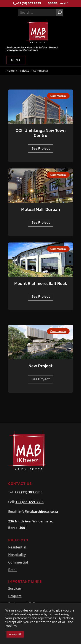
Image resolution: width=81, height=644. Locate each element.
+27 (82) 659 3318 (30, 502)
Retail (13, 570)
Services (15, 588)
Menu (16, 60)
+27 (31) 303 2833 (29, 492)
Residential (17, 547)
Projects (15, 596)
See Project (41, 148)
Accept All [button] (15, 634)
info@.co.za (38, 511)
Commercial (58, 96)
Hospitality (17, 555)
